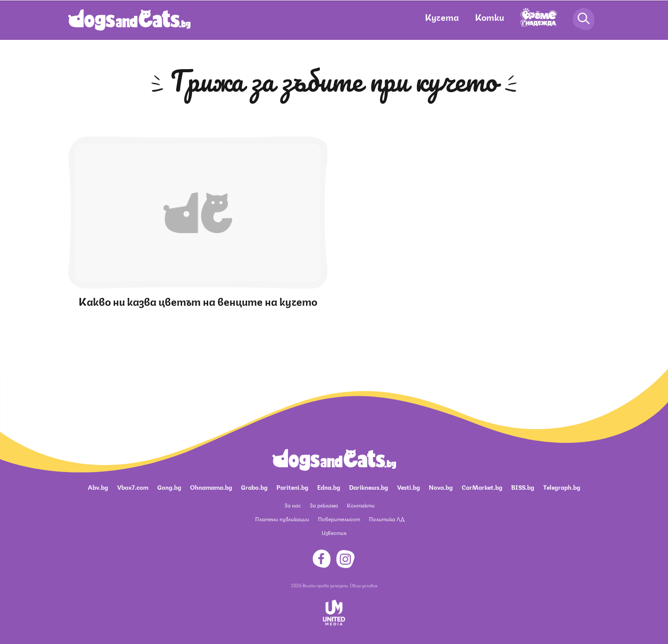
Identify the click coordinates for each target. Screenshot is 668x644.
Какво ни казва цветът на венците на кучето (198, 301)
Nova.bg (441, 487)
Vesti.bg (408, 487)
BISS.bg (523, 487)
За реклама (324, 505)
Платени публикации (282, 519)
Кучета (442, 17)
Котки (489, 17)
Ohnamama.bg (211, 487)
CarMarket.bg (482, 487)
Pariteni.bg (292, 487)
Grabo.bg (254, 487)
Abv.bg (98, 487)
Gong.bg (169, 487)
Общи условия (364, 585)
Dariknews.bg (369, 487)
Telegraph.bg (562, 487)
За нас (293, 505)
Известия (334, 533)
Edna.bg (329, 487)
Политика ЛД (387, 519)
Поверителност (339, 519)
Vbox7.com (133, 487)
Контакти (361, 505)
